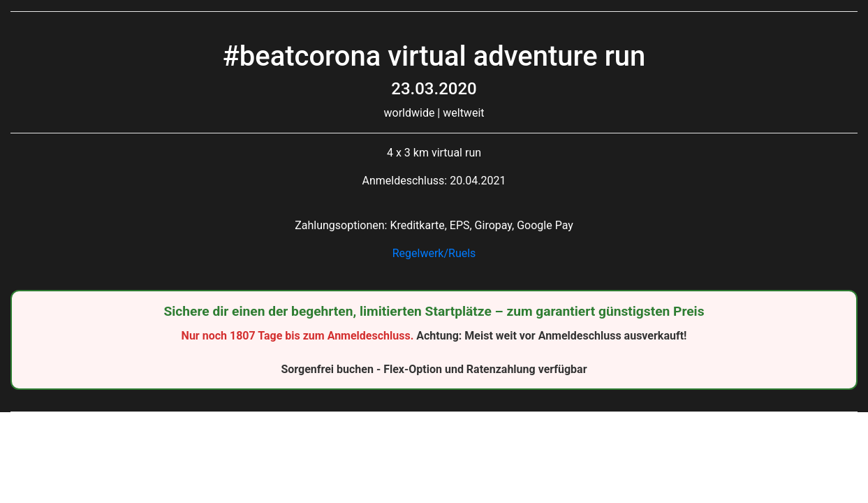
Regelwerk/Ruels (434, 253)
